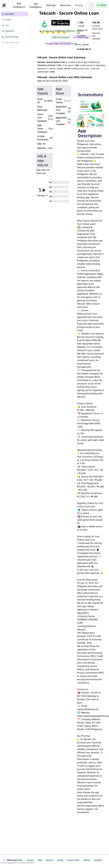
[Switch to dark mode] (10, 860)
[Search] (91, 5)
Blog (40, 860)
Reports (49, 860)
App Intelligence (36, 5)
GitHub (87, 860)
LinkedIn (98, 860)
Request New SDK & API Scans (61, 43)
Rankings (52, 5)
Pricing (79, 5)
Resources (66, 5)
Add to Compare (61, 37)
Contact (30, 860)
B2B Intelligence (20, 5)
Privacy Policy (73, 860)
